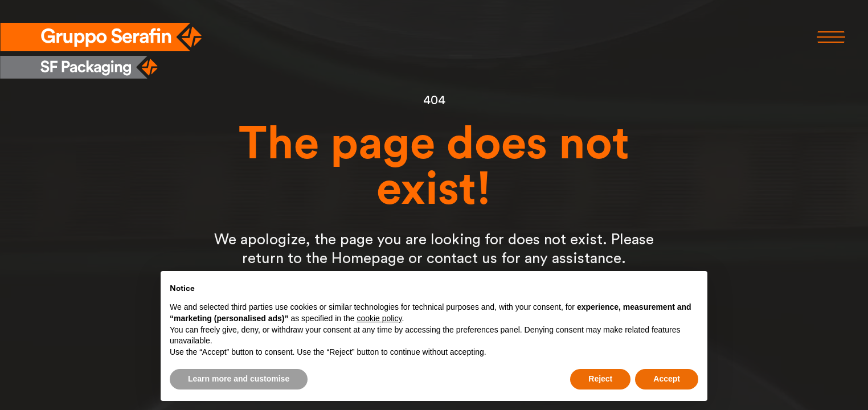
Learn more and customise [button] (239, 379)
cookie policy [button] (379, 318)
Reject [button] (600, 379)
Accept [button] (667, 379)
